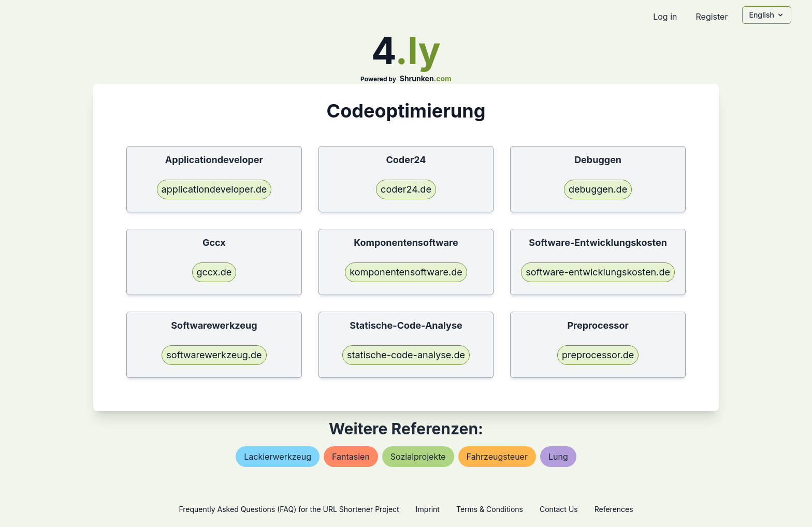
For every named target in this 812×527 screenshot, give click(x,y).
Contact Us (559, 509)
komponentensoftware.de (406, 272)
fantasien (351, 457)
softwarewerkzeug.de (214, 355)
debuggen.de (598, 189)
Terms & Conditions (490, 509)
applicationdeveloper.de (214, 189)
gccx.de (214, 272)
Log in (665, 17)
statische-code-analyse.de (406, 355)
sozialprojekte (418, 457)
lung (558, 457)
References (614, 509)
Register (712, 17)
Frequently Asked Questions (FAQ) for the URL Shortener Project (289, 509)
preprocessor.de (598, 355)
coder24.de (406, 189)
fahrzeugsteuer (497, 457)
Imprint (428, 509)
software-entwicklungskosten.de (598, 272)
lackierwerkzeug (278, 457)
